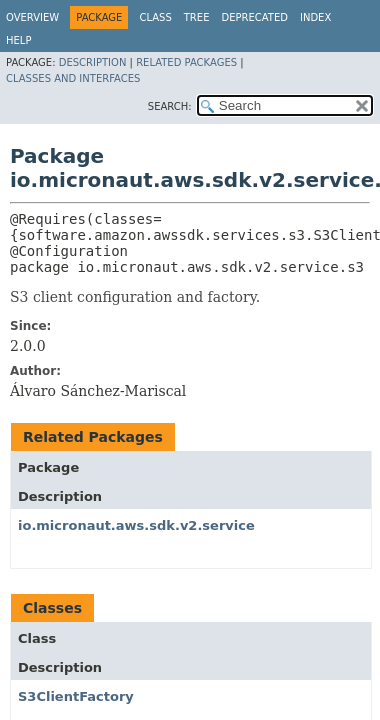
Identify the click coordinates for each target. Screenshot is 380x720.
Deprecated (254, 17)
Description (93, 62)
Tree (197, 17)
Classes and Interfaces (73, 78)
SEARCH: (170, 106)
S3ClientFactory (76, 696)
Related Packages (186, 62)
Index (315, 17)
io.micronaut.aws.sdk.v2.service (136, 525)
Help (18, 40)
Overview (32, 17)
